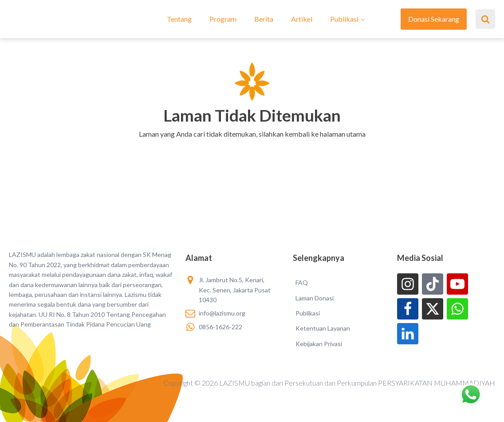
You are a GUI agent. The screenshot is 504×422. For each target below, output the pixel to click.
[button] (252, 146)
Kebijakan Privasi (319, 344)
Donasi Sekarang (434, 19)
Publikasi (344, 19)
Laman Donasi (315, 298)
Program (223, 19)
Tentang (179, 19)
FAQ (302, 282)
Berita (264, 19)
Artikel (302, 19)
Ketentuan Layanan (323, 328)
